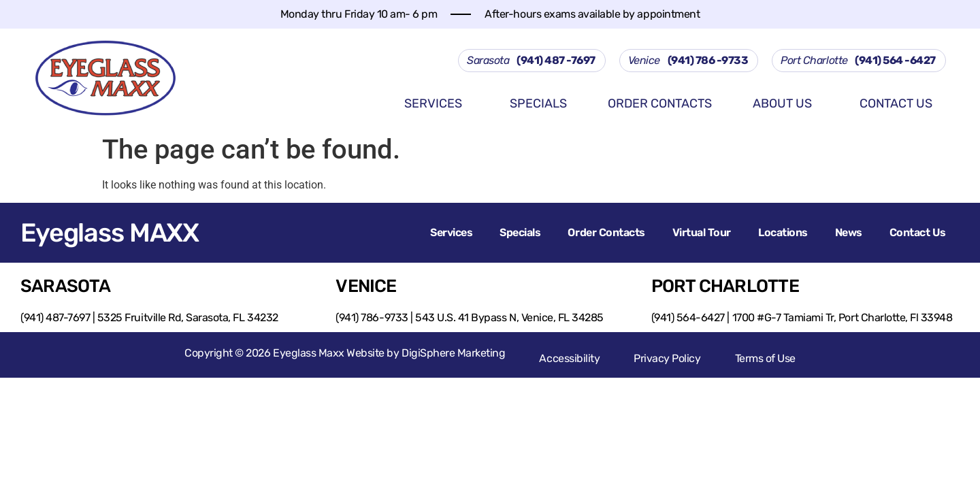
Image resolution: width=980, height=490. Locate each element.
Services (443, 105)
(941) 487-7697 (55, 317)
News (849, 232)
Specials (538, 103)
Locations (783, 232)
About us (793, 105)
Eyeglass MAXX (110, 233)
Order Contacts (660, 103)
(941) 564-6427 (688, 317)
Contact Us (896, 103)
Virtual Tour (702, 232)
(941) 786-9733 (372, 317)
